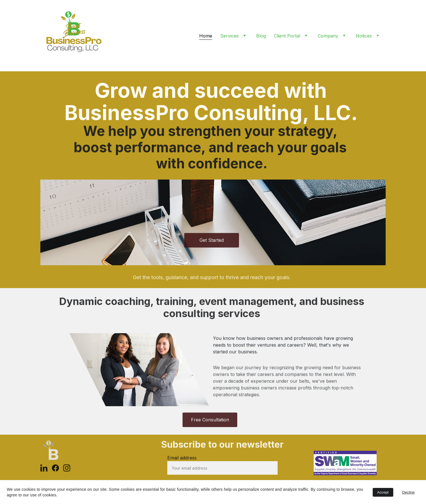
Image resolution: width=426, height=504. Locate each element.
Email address (182, 458)
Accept (383, 492)
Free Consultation (210, 421)
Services (230, 36)
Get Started (212, 241)
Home (206, 36)
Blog (261, 36)
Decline (409, 492)
